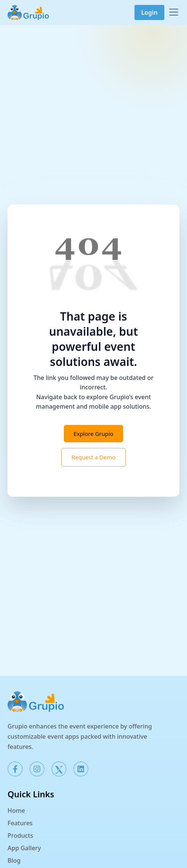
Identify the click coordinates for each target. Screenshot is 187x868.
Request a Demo (93, 457)
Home (16, 811)
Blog (14, 860)
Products (20, 835)
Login (149, 12)
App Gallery (24, 848)
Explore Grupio (93, 434)
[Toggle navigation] (174, 12)
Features (20, 823)
